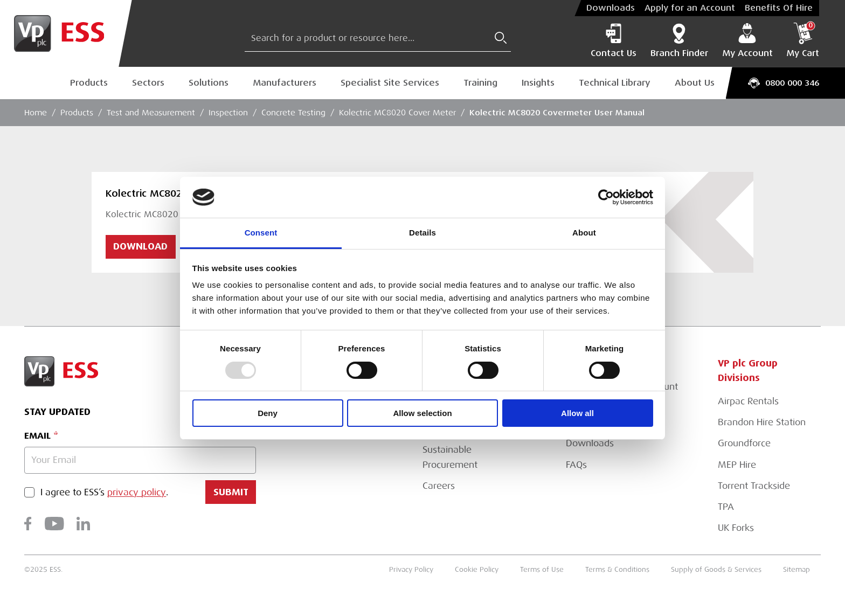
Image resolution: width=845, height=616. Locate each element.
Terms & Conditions (617, 569)
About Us (695, 83)
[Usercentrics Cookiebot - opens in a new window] (606, 197)
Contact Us (614, 40)
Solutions (209, 83)
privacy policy (137, 492)
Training (480, 83)
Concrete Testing (293, 112)
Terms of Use (542, 569)
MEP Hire (737, 465)
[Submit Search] (501, 38)
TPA (726, 507)
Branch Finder (679, 40)
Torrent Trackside (754, 486)
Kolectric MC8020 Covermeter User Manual (557, 112)
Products (89, 83)
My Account (747, 40)
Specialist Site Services (390, 83)
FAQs (576, 465)
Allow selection (422, 413)
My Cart (803, 40)
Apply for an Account (690, 8)
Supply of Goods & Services (716, 569)
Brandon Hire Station (762, 422)
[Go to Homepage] (66, 33)
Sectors (148, 83)
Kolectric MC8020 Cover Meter (397, 112)
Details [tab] (422, 233)
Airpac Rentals (748, 401)
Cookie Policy (477, 569)
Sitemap (796, 569)
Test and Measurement (151, 112)
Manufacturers (285, 83)
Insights (538, 83)
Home (36, 112)
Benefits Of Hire (779, 8)
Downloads (611, 8)
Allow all (577, 413)
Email (37, 436)
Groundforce (744, 443)
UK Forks (736, 528)
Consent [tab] (261, 233)
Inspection (228, 112)
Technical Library (615, 83)
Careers (439, 486)
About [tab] (584, 233)
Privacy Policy (411, 569)
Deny (268, 413)
